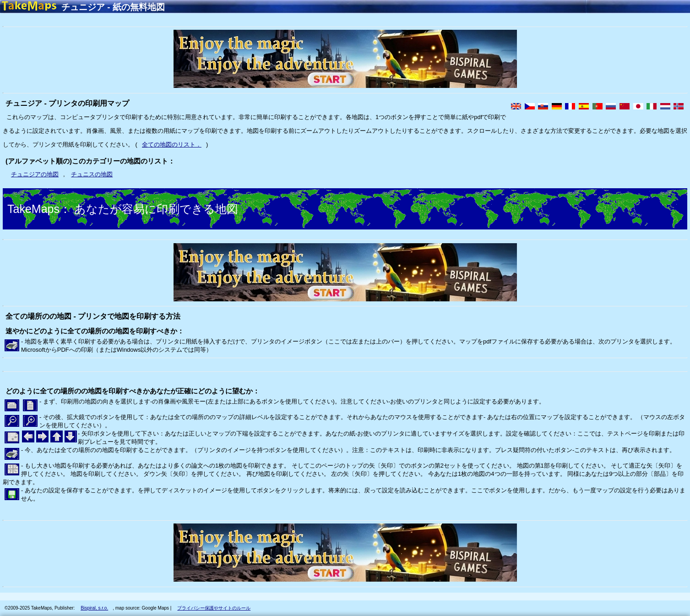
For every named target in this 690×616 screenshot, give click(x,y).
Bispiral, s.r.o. (94, 608)
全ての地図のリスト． (172, 144)
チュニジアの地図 (35, 174)
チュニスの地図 (92, 174)
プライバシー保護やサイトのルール (214, 608)
